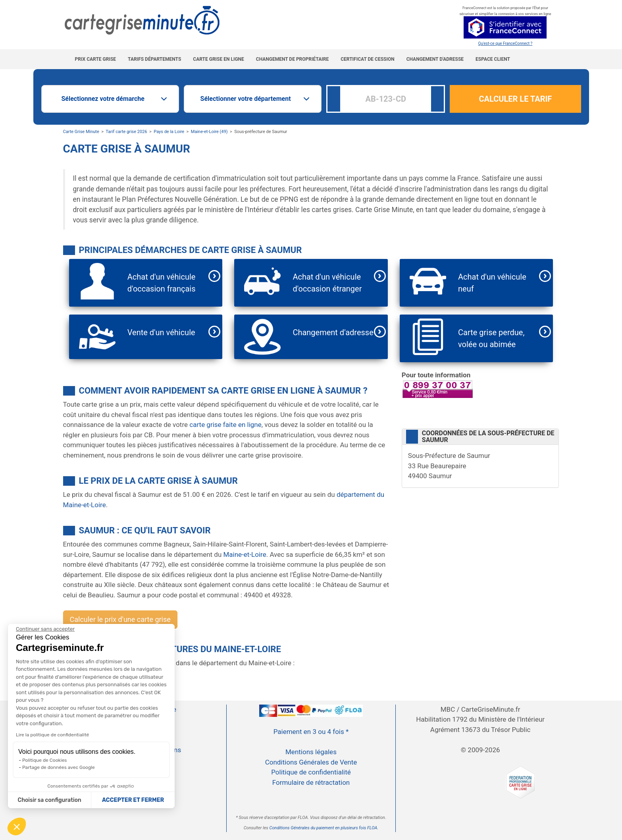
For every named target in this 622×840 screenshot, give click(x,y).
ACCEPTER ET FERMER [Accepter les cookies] (133, 800)
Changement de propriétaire (292, 59)
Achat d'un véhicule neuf (492, 283)
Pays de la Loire (169, 132)
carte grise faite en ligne (225, 425)
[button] (17, 826)
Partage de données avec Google (59, 767)
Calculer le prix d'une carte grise (120, 619)
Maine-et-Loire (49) (209, 132)
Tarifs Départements (154, 59)
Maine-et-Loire (245, 554)
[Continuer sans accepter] (45, 629)
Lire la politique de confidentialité (52, 735)
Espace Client (493, 59)
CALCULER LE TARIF (516, 99)
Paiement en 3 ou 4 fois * (311, 732)
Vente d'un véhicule (161, 332)
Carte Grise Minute (81, 132)
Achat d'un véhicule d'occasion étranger (327, 283)
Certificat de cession (367, 59)
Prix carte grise (96, 59)
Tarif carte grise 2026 (126, 132)
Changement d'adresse (435, 59)
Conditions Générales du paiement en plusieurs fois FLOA (324, 828)
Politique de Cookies (44, 760)
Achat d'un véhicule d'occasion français (162, 283)
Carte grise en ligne (219, 59)
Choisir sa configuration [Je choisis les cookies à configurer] (50, 800)
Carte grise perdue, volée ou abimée (491, 338)
